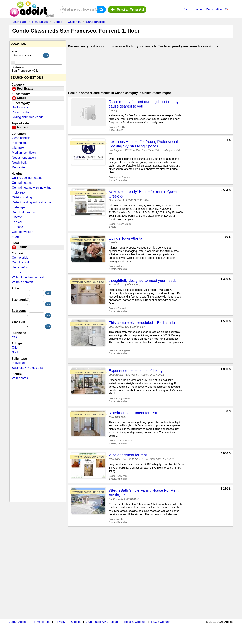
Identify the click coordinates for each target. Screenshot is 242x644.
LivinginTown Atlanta (126, 238)
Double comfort (22, 262)
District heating (22, 197)
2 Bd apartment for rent (128, 455)
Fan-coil (17, 222)
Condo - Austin (116, 519)
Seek (15, 352)
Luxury (16, 272)
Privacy (60, 622)
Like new (18, 148)
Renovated (19, 167)
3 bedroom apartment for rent (133, 413)
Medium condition (24, 153)
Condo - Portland (117, 308)
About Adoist (18, 622)
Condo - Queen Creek (120, 224)
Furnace (17, 227)
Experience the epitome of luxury (136, 371)
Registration (214, 9)
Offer (15, 348)
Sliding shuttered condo (28, 117)
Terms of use (41, 622)
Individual (18, 363)
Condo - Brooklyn (118, 127)
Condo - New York (118, 476)
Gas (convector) (23, 232)
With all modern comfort (28, 277)
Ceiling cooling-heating (27, 178)
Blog (187, 9)
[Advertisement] (150, 65)
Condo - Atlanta (117, 266)
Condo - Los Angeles (119, 177)
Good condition (22, 138)
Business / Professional (28, 368)
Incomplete (19, 143)
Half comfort (20, 267)
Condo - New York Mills (120, 441)
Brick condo (20, 107)
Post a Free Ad (127, 10)
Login (198, 9)
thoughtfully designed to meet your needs (143, 281)
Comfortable (20, 258)
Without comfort (22, 282)
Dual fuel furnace (23, 212)
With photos (20, 378)
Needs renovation (24, 158)
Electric (17, 217)
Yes (14, 337)
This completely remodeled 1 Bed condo (142, 323)
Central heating (22, 183)
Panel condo (20, 112)
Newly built (19, 162)
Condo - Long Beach (119, 398)
